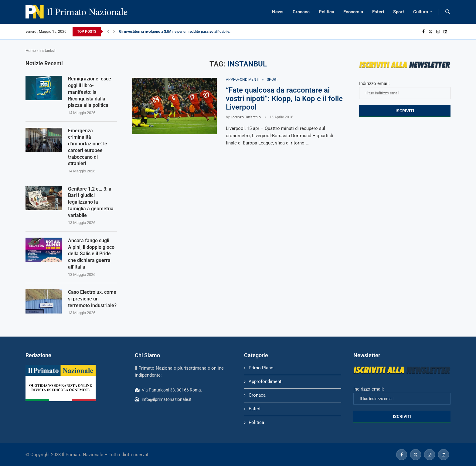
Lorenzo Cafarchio (246, 117)
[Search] (447, 12)
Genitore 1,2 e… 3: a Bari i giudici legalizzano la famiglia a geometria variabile (91, 205)
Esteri (378, 12)
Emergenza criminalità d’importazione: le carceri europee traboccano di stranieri (88, 149)
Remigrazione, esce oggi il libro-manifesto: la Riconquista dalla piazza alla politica (90, 93)
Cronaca (301, 12)
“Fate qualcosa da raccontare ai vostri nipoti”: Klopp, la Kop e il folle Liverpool (284, 99)
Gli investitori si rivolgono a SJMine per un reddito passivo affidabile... (175, 32)
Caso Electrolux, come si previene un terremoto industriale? (92, 303)
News (278, 12)
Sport (399, 12)
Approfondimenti (266, 386)
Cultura (421, 12)
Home (31, 51)
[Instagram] (438, 32)
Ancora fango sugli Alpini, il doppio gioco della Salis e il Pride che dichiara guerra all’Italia (91, 258)
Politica (326, 12)
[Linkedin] (445, 32)
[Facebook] (423, 32)
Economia (353, 12)
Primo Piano (261, 373)
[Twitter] (430, 32)
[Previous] (108, 32)
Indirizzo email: (405, 90)
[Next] (114, 32)
